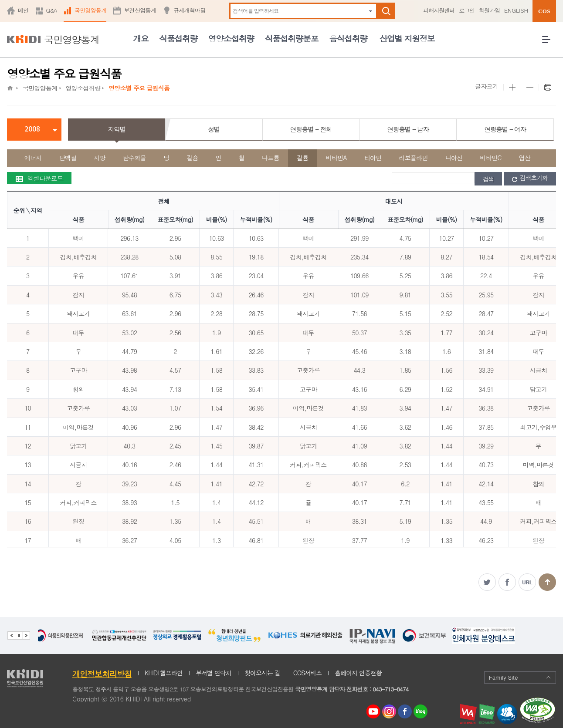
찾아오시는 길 (262, 673)
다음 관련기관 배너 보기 (26, 635)
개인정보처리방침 (102, 674)
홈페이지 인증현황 (358, 673)
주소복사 (527, 582)
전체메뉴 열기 (549, 43)
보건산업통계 (140, 10)
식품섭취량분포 (292, 38)
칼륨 (303, 158)
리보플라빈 (414, 158)
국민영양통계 (91, 10)
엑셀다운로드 (39, 178)
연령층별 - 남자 (408, 129)
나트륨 (271, 158)
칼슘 (192, 158)
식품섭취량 (178, 38)
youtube (373, 709)
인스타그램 (391, 712)
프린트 (547, 88)
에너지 (33, 158)
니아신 (454, 158)
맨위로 (547, 582)
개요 (141, 38)
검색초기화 (530, 178)
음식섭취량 (348, 38)
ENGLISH (516, 10)
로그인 (467, 10)
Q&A (52, 10)
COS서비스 (308, 673)
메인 (23, 10)
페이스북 (507, 582)
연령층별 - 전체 (311, 129)
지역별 (117, 129)
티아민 (373, 158)
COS (544, 11)
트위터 (487, 582)
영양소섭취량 (231, 38)
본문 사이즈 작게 (530, 88)
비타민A (336, 158)
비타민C (491, 158)
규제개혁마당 (190, 10)
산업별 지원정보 (407, 38)
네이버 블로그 (421, 712)
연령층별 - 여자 (505, 129)
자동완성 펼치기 (371, 11)
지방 (100, 158)
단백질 (68, 158)
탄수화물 (134, 158)
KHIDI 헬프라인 (164, 673)
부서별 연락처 (214, 673)
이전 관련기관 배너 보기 (11, 635)
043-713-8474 (390, 689)
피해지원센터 (439, 10)
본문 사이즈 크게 (512, 88)
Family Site (520, 677)
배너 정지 (19, 635)
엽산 (525, 158)
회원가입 (489, 10)
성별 (214, 129)
